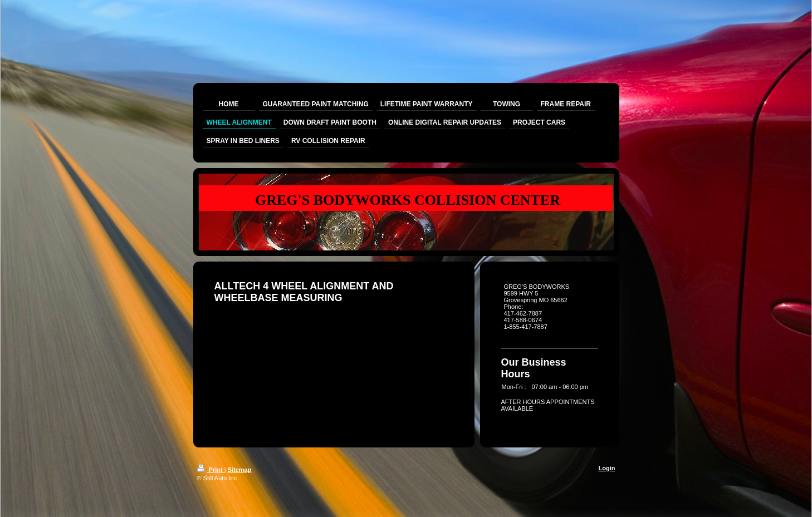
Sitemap (240, 470)
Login (607, 468)
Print (211, 470)
